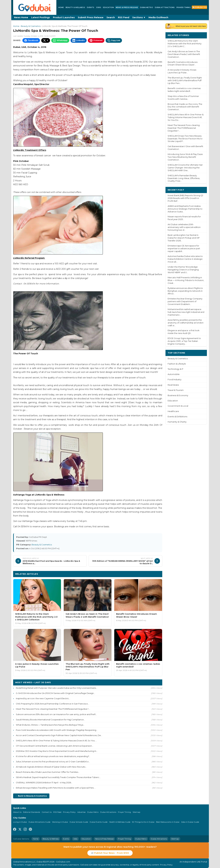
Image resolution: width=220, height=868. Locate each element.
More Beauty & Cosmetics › (145, 574)
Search (111, 17)
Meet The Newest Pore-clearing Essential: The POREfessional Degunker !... (53, 709)
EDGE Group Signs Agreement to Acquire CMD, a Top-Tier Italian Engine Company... (184, 341)
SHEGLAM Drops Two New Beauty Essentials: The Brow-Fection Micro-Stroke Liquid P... (185, 139)
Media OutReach (158, 17)
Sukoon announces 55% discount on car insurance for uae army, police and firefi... (56, 714)
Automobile (174, 374)
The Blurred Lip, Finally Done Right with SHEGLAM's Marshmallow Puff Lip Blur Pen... (185, 80)
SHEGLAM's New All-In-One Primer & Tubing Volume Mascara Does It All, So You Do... (186, 117)
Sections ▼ (139, 17)
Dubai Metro (147, 7)
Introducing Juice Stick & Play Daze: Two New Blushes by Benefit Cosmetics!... (185, 157)
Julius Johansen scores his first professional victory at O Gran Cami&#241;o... (53, 762)
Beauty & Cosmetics (31, 26)
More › (201, 35)
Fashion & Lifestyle (177, 364)
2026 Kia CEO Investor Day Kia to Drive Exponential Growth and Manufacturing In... (57, 751)
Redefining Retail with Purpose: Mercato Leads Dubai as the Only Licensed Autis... (57, 688)
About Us (17, 812)
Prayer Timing (183, 7)
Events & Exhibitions (177, 417)
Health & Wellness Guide (120, 822)
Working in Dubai (60, 822)
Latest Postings (41, 17)
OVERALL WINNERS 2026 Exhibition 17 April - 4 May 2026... (44, 783)
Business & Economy (178, 395)
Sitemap (136, 812)
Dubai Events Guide (99, 822)
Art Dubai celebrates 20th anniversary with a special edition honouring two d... (184, 227)
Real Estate (173, 385)
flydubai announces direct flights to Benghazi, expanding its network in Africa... (185, 291)
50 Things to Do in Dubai (143, 822)
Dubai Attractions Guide (39, 822)
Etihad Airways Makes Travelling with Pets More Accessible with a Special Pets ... (56, 788)
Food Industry (175, 380)
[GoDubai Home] (35, 7)
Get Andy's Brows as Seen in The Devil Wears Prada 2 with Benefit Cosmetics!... (184, 54)
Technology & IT (175, 369)
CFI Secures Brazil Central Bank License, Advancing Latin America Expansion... (55, 746)
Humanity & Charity (177, 422)
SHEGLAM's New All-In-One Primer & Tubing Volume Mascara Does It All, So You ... (56, 741)
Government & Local (178, 406)
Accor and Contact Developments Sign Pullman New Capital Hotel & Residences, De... (59, 735)
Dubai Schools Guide (79, 822)
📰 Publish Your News (204, 7)
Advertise (81, 812)
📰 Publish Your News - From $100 (110, 853)
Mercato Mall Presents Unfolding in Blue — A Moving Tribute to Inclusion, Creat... (186, 280)
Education (108, 7)
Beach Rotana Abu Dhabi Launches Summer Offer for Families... (48, 772)
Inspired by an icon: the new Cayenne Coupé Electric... (43, 698)
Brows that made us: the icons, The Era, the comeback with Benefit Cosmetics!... (185, 107)
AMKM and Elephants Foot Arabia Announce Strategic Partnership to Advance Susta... (185, 209)
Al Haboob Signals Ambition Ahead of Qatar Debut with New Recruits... (51, 767)
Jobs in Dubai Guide (190, 822)
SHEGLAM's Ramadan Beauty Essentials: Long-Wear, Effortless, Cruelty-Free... (184, 178)
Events (91, 7)
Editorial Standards (32, 812)
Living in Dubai (20, 822)
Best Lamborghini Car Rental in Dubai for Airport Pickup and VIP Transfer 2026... (184, 238)
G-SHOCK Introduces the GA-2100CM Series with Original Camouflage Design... (56, 693)
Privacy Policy (69, 812)
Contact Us (47, 812)
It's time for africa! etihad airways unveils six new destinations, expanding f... (53, 756)
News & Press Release (127, 7)
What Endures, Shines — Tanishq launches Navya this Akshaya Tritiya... (50, 725)
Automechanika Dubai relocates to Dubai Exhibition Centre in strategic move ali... (185, 259)
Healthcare (173, 411)
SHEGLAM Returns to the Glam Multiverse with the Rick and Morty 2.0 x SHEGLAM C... (185, 44)
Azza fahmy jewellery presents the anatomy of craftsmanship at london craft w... (186, 323)
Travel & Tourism (176, 390)
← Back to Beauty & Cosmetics (31, 796)
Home (61, 7)
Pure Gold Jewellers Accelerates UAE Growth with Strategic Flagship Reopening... (57, 730)
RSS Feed (124, 17)
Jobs (98, 7)
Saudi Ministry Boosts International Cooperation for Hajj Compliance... (50, 720)
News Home (21, 17)
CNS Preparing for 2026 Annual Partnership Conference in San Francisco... (53, 704)
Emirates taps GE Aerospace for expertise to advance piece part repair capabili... (184, 249)
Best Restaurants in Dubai (168, 822)
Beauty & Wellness (75, 7)
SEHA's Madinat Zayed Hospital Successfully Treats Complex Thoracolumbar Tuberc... (58, 777)
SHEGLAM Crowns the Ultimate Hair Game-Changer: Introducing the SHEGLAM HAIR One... (185, 168)
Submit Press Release (91, 17)
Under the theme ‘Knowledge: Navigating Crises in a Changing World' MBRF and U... (183, 270)
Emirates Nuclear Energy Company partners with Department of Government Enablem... (185, 301)
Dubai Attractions (165, 7)
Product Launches (64, 17)
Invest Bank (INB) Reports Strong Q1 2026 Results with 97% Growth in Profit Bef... (185, 198)
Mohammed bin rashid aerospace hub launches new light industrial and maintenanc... (186, 312)
